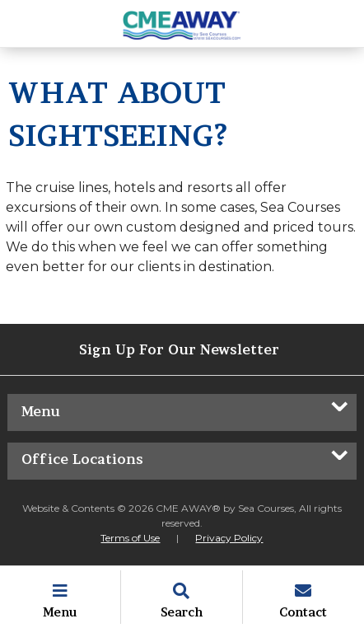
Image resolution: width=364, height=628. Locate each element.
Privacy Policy (229, 538)
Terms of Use (130, 538)
